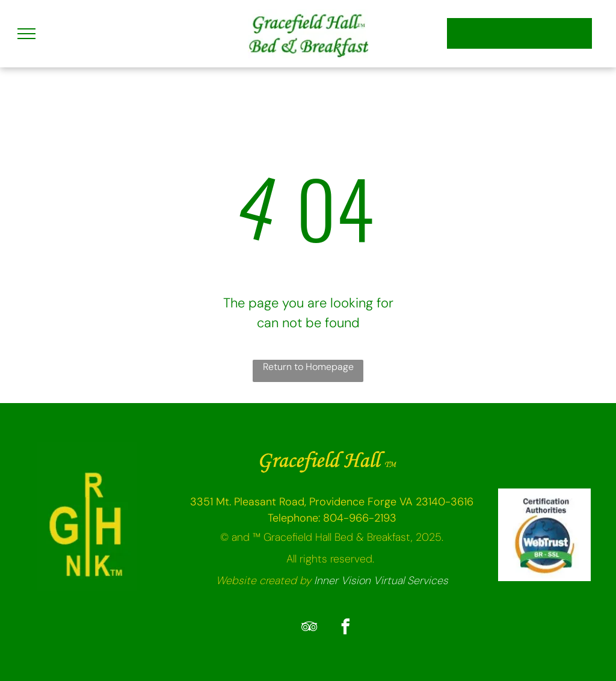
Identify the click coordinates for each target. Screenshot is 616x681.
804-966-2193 (360, 518)
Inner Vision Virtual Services (381, 581)
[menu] (26, 34)
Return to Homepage (308, 367)
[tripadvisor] (309, 628)
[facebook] (345, 628)
